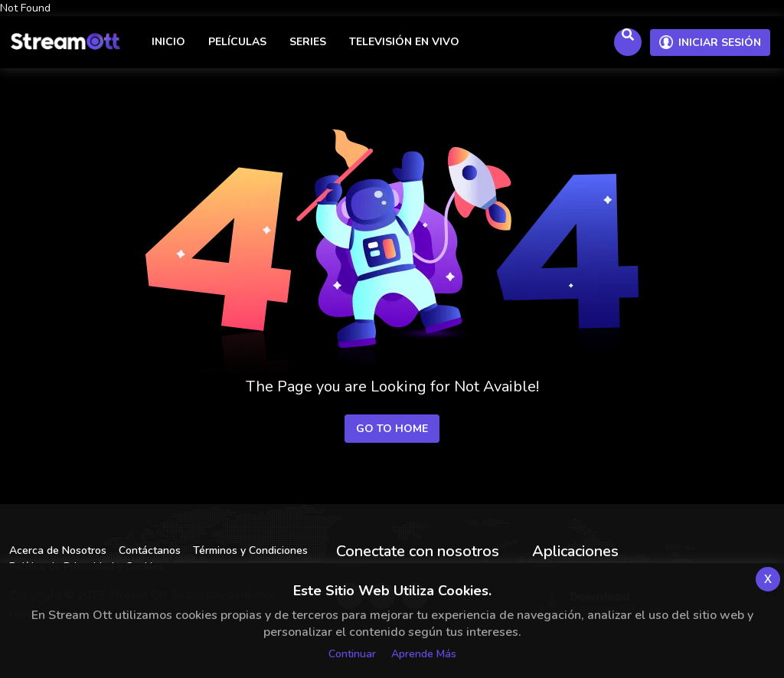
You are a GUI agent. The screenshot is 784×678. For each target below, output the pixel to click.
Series (308, 42)
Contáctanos (150, 550)
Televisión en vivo (404, 42)
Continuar (352, 654)
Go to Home (392, 429)
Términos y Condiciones (250, 550)
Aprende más (424, 654)
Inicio (168, 42)
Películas (237, 42)
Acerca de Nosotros (58, 550)
